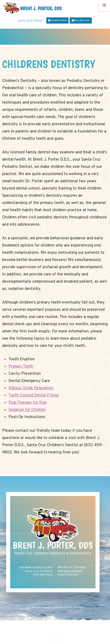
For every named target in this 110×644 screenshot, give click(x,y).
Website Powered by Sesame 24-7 (50, 608)
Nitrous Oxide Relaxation (31, 388)
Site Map (78, 608)
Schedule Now (57, 20)
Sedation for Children (27, 410)
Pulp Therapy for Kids (28, 403)
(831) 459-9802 (30, 21)
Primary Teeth (21, 367)
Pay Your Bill (81, 20)
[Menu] (104, 6)
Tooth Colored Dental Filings (34, 395)
